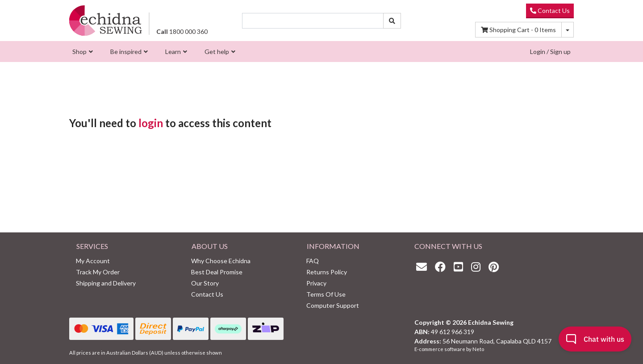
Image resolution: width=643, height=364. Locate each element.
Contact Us (550, 10)
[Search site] (392, 21)
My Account (93, 261)
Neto (478, 349)
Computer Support (333, 305)
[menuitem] (81, 52)
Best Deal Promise (217, 272)
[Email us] (424, 267)
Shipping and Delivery (106, 283)
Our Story (205, 283)
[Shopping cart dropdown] (568, 30)
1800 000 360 (182, 31)
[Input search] (313, 21)
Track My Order (98, 272)
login (151, 123)
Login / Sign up (550, 52)
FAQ (313, 261)
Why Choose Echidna (221, 261)
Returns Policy (327, 272)
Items (518, 30)
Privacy (316, 283)
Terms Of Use (326, 294)
